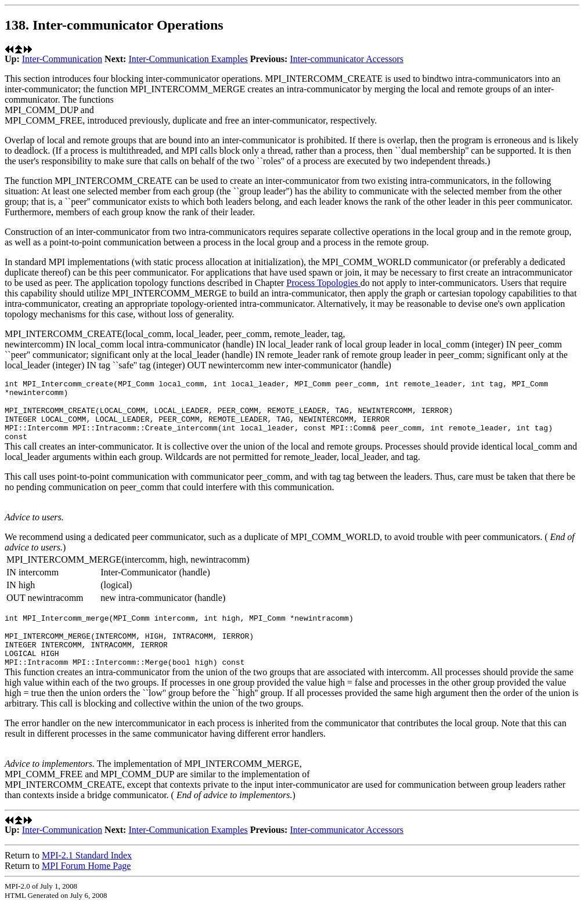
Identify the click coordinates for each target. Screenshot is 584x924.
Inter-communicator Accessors (347, 59)
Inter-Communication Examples (188, 59)
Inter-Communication (62, 59)
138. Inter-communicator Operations (114, 25)
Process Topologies (323, 283)
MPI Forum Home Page (86, 885)
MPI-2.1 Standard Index (87, 874)
